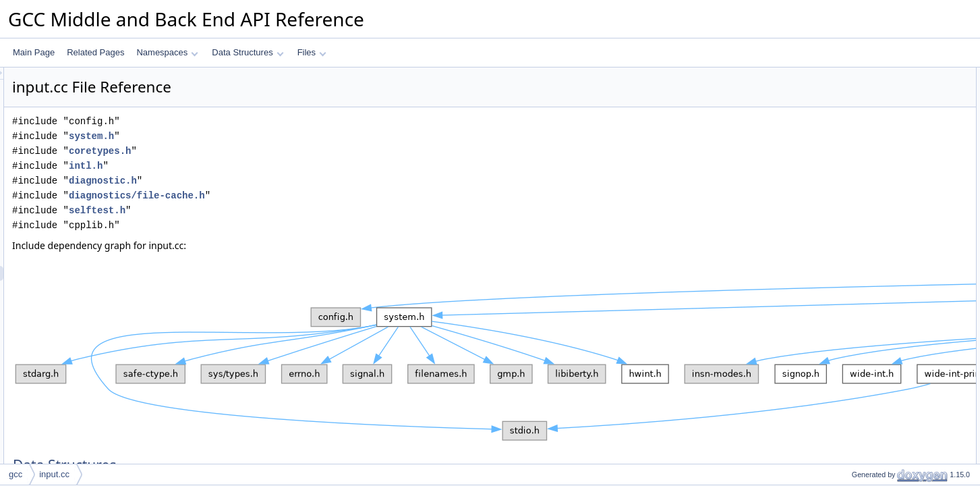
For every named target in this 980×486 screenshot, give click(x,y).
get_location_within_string (887, 446)
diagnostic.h (271, 181)
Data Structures (248, 52)
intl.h (254, 166)
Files (312, 52)
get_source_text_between (887, 179)
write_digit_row (867, 372)
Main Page (34, 52)
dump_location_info (875, 416)
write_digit (859, 357)
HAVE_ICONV (866, 119)
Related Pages (95, 52)
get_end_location (871, 342)
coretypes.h (268, 151)
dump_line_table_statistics (888, 327)
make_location (866, 283)
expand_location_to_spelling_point (902, 223)
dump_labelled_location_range (895, 402)
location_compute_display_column (902, 313)
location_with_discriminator (889, 461)
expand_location (870, 209)
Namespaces (167, 52)
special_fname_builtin (879, 149)
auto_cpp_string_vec (878, 90)
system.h (260, 136)
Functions (847, 134)
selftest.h (266, 210)
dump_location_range (879, 387)
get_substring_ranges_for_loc (894, 431)
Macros (843, 105)
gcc (16, 474)
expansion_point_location (886, 268)
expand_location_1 (874, 164)
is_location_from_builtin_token (895, 194)
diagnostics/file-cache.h (306, 195)
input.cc (54, 474)
